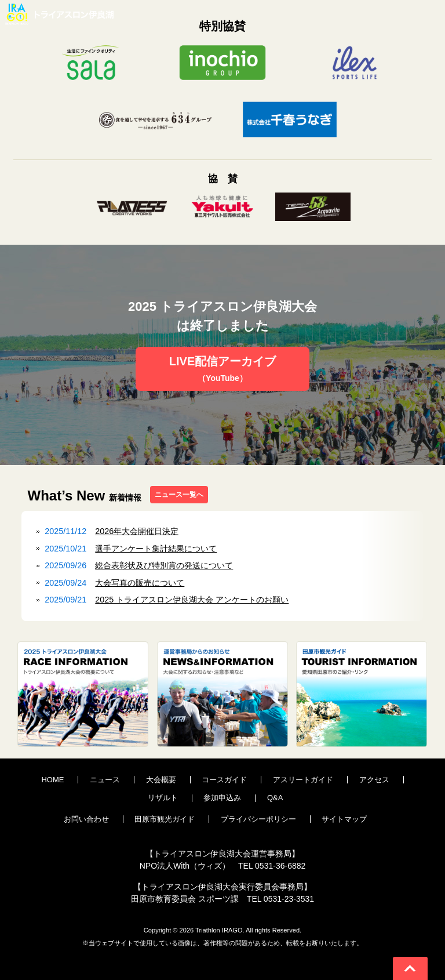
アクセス (374, 780)
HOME (52, 780)
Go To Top (410, 968)
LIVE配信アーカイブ (222, 370)
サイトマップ (344, 819)
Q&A (275, 798)
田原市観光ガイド (165, 819)
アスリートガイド (303, 780)
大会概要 (161, 780)
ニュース (105, 780)
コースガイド (224, 780)
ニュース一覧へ (179, 495)
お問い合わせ (86, 819)
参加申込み (222, 798)
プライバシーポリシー (258, 819)
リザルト (163, 798)
